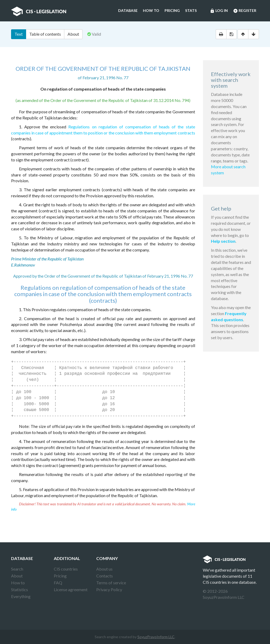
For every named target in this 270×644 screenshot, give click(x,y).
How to (151, 10)
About (73, 34)
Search (17, 569)
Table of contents (45, 34)
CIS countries (66, 569)
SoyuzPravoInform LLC (156, 637)
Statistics (20, 589)
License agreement (71, 589)
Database (128, 10)
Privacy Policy (109, 589)
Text (19, 34)
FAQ (58, 583)
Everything (21, 596)
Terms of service (111, 583)
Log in (219, 11)
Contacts (105, 576)
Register (245, 11)
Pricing (172, 10)
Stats (191, 10)
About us (104, 569)
